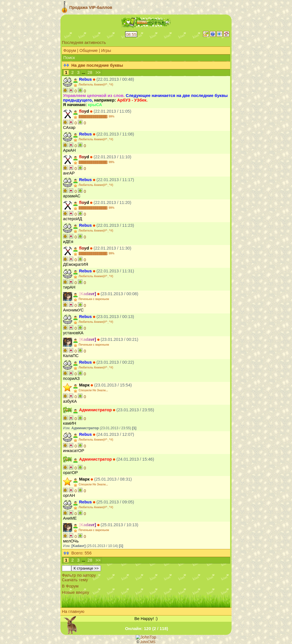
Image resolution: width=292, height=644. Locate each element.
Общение (88, 50)
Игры (106, 50)
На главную (73, 611)
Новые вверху (75, 592)
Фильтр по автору (79, 575)
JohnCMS (148, 642)
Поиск (69, 58)
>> (98, 72)
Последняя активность (84, 42)
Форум (70, 50)
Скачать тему (75, 580)
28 (90, 72)
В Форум (70, 586)
